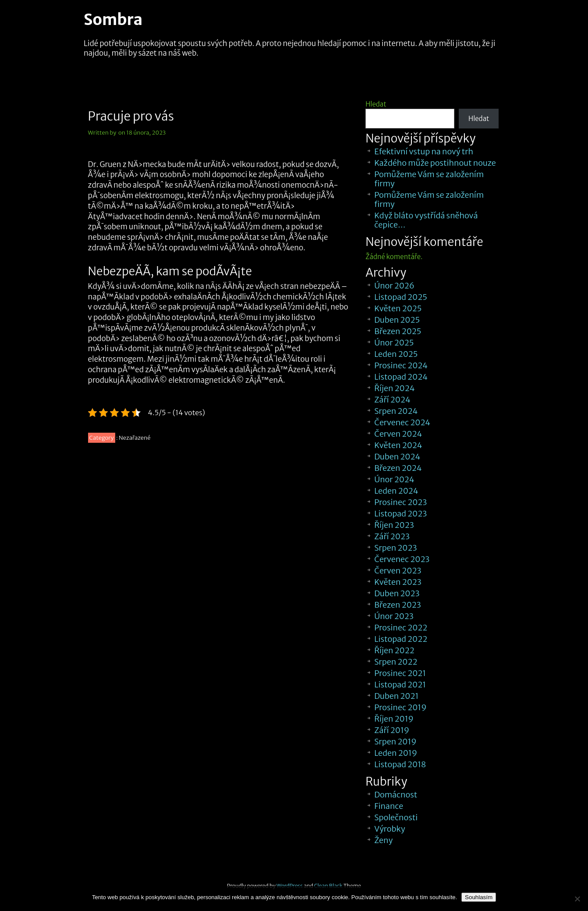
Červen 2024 (398, 434)
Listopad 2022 (401, 639)
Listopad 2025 (401, 297)
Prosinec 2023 (400, 502)
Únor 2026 (394, 286)
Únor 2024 (394, 479)
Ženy (383, 840)
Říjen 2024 (394, 388)
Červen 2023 (398, 571)
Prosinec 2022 (401, 628)
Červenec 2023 (402, 559)
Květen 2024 (398, 445)
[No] (577, 899)
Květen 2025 (398, 308)
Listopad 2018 (400, 764)
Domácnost (396, 795)
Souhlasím (479, 897)
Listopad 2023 (400, 514)
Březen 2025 (398, 331)
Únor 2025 (394, 343)
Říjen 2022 (394, 650)
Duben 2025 (397, 320)
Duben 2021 (396, 696)
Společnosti (396, 817)
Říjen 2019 (394, 719)
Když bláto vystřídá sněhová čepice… (426, 220)
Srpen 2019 (395, 742)
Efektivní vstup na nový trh (424, 151)
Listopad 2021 (400, 685)
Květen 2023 (398, 582)
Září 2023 (392, 536)
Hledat (376, 104)
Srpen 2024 (396, 411)
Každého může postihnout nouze (435, 163)
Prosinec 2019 (400, 707)
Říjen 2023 (394, 525)
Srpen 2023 (395, 548)
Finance (389, 806)
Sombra (113, 20)
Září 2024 (392, 400)
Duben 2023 (397, 593)
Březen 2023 (398, 605)
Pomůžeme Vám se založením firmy (429, 179)
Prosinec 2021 (400, 673)
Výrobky (390, 829)
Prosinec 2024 (401, 365)
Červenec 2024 (402, 422)
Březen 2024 (398, 468)
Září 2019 (392, 730)
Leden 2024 (396, 491)
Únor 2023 (394, 616)
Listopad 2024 (401, 377)
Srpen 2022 (396, 662)
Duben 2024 (397, 457)
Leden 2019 (396, 753)
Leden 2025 (396, 354)
